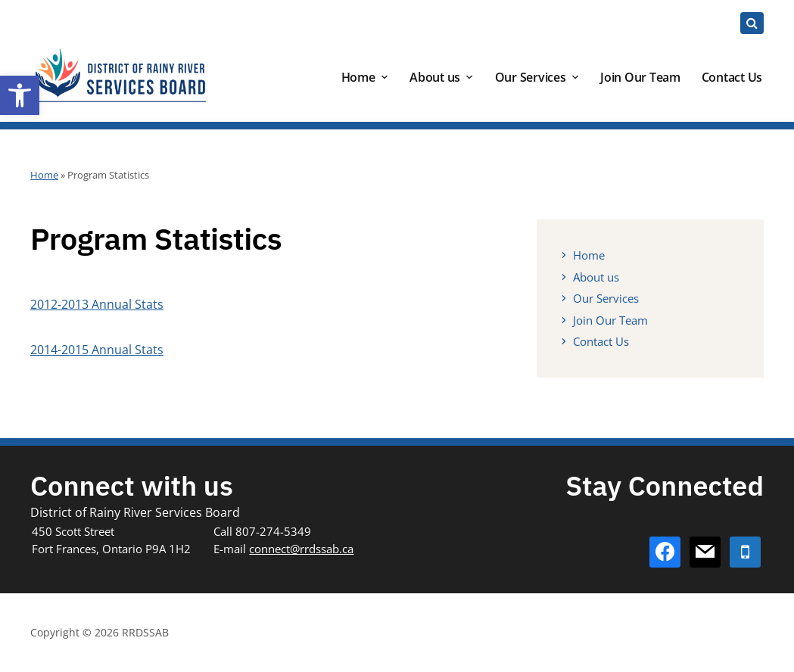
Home (358, 77)
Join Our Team (640, 77)
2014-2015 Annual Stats (97, 350)
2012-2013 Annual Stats (97, 304)
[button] (20, 95)
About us (435, 77)
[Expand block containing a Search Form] (752, 23)
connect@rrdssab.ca (301, 549)
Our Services (531, 77)
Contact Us (732, 77)
